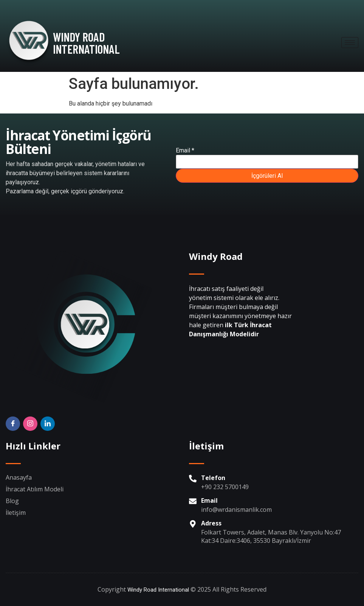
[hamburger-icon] (350, 43)
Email (185, 151)
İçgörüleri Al (267, 176)
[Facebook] (13, 424)
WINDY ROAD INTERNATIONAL (86, 43)
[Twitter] (48, 424)
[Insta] (30, 424)
